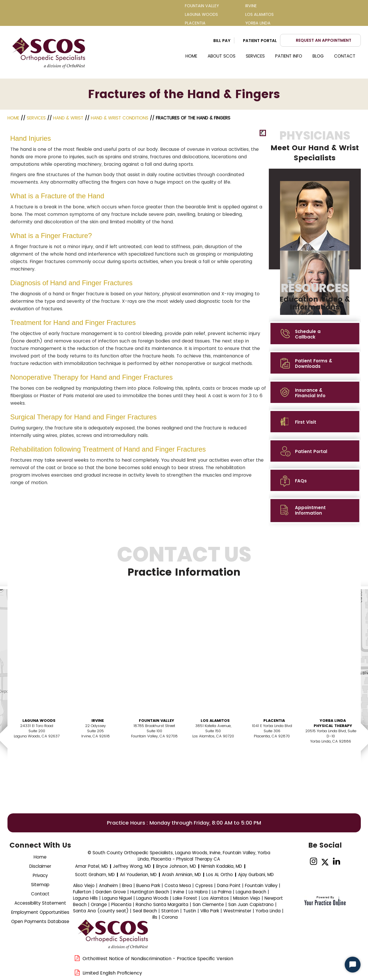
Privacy (40, 875)
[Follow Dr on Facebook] (302, 862)
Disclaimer (40, 866)
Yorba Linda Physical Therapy (333, 723)
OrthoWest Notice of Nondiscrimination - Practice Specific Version (158, 959)
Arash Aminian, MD (181, 875)
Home (191, 56)
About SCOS (222, 56)
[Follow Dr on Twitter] (325, 862)
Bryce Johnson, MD (176, 866)
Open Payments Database (40, 921)
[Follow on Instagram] (314, 862)
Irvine (98, 721)
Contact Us (184, 565)
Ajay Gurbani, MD (256, 875)
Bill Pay (222, 41)
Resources (315, 296)
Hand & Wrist (68, 118)
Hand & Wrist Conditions (120, 118)
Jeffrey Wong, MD (132, 866)
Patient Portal (260, 41)
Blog (318, 56)
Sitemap (40, 885)
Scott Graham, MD (95, 875)
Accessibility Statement (40, 903)
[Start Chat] (353, 965)
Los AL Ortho (220, 875)
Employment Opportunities (40, 912)
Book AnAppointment (38, 760)
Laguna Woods (39, 721)
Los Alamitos (215, 721)
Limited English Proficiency (112, 973)
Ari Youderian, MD (138, 875)
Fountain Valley (157, 721)
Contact (345, 56)
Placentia (274, 721)
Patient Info (289, 56)
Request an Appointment (324, 40)
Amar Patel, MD (91, 866)
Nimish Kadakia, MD (222, 866)
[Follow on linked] (337, 862)
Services (255, 56)
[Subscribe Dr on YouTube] (348, 862)
